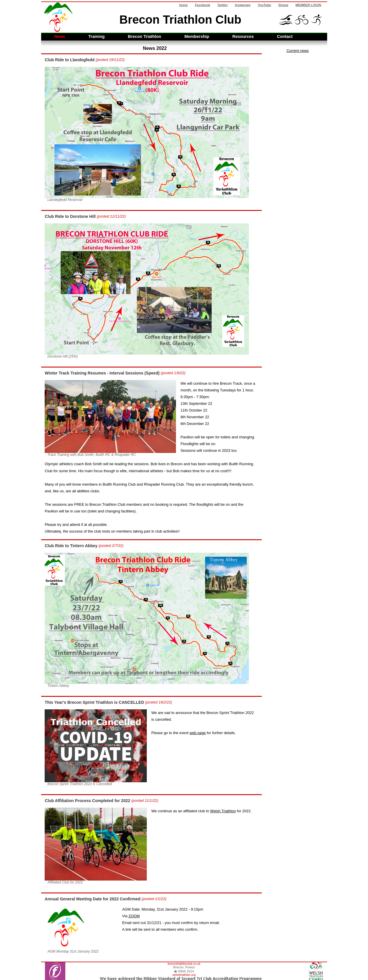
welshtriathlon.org (184, 975)
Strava (283, 5)
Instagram (243, 5)
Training (97, 36)
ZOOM (134, 916)
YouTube (264, 5)
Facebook (203, 5)
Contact (285, 36)
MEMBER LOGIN (308, 5)
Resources (243, 36)
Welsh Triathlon (223, 811)
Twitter (223, 5)
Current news (298, 51)
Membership (197, 36)
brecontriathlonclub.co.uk (184, 964)
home (184, 5)
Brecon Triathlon (144, 36)
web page (198, 733)
